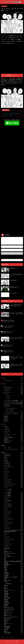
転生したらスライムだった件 (13, 617)
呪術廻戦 (13, 563)
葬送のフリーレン (13, 614)
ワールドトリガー (13, 544)
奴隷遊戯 (13, 576)
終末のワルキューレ (13, 612)
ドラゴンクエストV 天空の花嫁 (13, 401)
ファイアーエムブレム (13, 412)
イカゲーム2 (13, 430)
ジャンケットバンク (13, 486)
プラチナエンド (13, 529)
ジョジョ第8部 (13, 496)
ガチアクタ (13, 473)
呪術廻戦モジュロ (13, 565)
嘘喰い (13, 568)
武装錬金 (13, 597)
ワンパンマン (13, 541)
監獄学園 (13, 604)
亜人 (13, 550)
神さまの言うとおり (13, 608)
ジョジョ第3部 (13, 492)
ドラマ (13, 424)
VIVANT (13, 427)
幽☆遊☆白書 (13, 580)
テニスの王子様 (13, 505)
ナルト (13, 516)
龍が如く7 (13, 421)
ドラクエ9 (8, 399)
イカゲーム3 (13, 431)
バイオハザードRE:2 (10, 410)
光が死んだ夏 (13, 555)
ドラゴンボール (13, 513)
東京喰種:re (13, 593)
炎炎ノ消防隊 (13, 598)
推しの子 (13, 587)
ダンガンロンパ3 (13, 381)
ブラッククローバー (13, 524)
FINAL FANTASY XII (13, 388)
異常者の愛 (13, 603)
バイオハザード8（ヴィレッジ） (12, 408)
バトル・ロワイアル (13, 519)
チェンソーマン (13, 503)
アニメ (13, 378)
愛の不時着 (13, 442)
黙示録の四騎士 (13, 633)
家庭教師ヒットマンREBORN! (13, 577)
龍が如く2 (13, 420)
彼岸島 (13, 582)
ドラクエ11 (8, 396)
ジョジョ (13, 487)
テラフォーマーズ (13, 507)
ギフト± (13, 478)
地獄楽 (13, 569)
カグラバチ (13, 471)
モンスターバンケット (13, 539)
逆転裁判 (13, 416)
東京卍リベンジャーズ (13, 590)
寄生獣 (13, 579)
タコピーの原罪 (13, 500)
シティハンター (13, 483)
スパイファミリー (13, 497)
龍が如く (13, 418)
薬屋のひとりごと (13, 616)
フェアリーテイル (13, 522)
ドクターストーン (13, 511)
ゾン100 (13, 499)
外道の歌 (13, 572)
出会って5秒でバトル (13, 557)
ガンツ (13, 475)
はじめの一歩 (13, 464)
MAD (13, 457)
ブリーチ (13, 525)
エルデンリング (13, 389)
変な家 (13, 571)
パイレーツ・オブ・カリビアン (13, 449)
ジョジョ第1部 (9, 489)
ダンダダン (13, 502)
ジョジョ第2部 (9, 491)
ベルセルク (13, 533)
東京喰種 (13, 592)
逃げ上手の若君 (13, 619)
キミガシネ (13, 391)
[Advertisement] (12, 59)
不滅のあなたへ (13, 549)
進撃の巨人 (13, 620)
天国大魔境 (13, 574)
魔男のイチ (13, 631)
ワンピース (13, 542)
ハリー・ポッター (13, 448)
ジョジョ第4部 (13, 494)
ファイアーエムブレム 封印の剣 (13, 413)
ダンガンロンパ (13, 392)
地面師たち (13, 439)
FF (13, 386)
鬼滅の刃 (13, 630)
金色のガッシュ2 (13, 623)
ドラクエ (13, 394)
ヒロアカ (13, 521)
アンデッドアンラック (13, 467)
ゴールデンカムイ (13, 479)
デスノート (13, 508)
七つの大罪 (13, 547)
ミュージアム (13, 538)
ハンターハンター (4, 6)
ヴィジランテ (13, 546)
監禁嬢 (13, 606)
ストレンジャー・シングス (13, 435)
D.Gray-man (13, 454)
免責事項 (17, 641)
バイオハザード (13, 406)
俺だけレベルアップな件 (13, 553)
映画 (13, 445)
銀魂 (13, 625)
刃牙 (13, 558)
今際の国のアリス (13, 552)
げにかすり (13, 462)
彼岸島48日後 (8, 584)
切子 (13, 560)
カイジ (13, 470)
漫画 (13, 452)
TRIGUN (13, 460)
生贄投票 (13, 601)
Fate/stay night (13, 456)
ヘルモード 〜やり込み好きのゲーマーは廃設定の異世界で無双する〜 (13, 531)
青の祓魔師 (13, 628)
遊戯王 (13, 622)
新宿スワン (13, 589)
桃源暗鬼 (13, 595)
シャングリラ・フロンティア (13, 484)
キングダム (13, 476)
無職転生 (13, 600)
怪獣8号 (13, 586)
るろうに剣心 (13, 465)
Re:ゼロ (13, 459)
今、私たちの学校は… (13, 438)
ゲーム (13, 384)
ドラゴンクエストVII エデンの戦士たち (13, 402)
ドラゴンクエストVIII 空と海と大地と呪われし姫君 (13, 404)
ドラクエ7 (8, 397)
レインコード (13, 415)
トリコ (13, 510)
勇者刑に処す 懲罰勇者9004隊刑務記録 (13, 561)
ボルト (13, 535)
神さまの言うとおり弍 (13, 609)
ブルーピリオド (13, 527)
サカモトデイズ (13, 481)
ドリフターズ (13, 515)
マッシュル (13, 536)
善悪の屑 (13, 566)
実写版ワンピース (13, 441)
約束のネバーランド (13, 611)
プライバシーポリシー (9, 641)
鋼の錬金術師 (13, 627)
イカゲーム (13, 428)
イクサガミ (13, 433)
